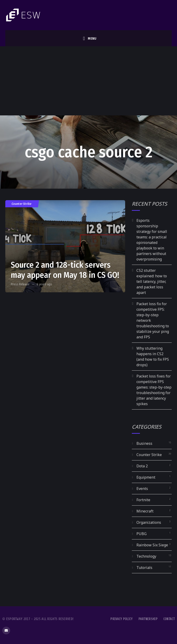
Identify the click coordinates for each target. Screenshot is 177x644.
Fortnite (143, 500)
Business (144, 443)
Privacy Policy (121, 619)
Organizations (149, 522)
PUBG (142, 534)
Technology (146, 556)
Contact (169, 619)
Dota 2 (142, 466)
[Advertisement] (88, 81)
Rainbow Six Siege (152, 545)
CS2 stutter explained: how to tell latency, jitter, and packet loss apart (152, 281)
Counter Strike (22, 204)
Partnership (148, 619)
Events (142, 489)
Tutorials (144, 568)
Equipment (146, 477)
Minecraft (145, 511)
